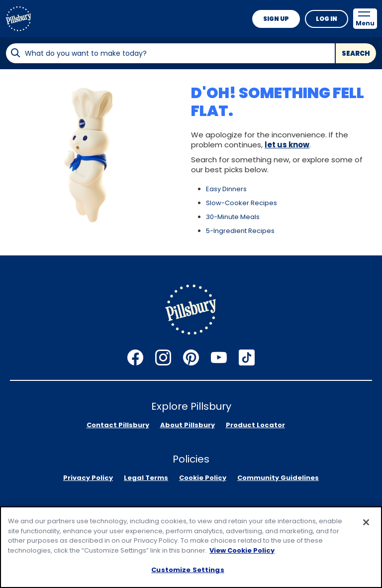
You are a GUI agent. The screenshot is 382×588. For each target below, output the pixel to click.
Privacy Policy (88, 478)
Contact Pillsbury (118, 425)
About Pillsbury (188, 425)
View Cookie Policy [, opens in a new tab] (242, 550)
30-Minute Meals (233, 217)
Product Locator (255, 425)
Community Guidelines (278, 478)
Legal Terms (146, 478)
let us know (287, 145)
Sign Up (276, 19)
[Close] (366, 522)
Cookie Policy (203, 478)
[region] (191, 547)
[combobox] (170, 53)
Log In (327, 19)
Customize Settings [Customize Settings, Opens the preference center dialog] (188, 570)
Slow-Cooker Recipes (241, 203)
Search (356, 54)
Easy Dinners (226, 189)
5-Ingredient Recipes (240, 231)
